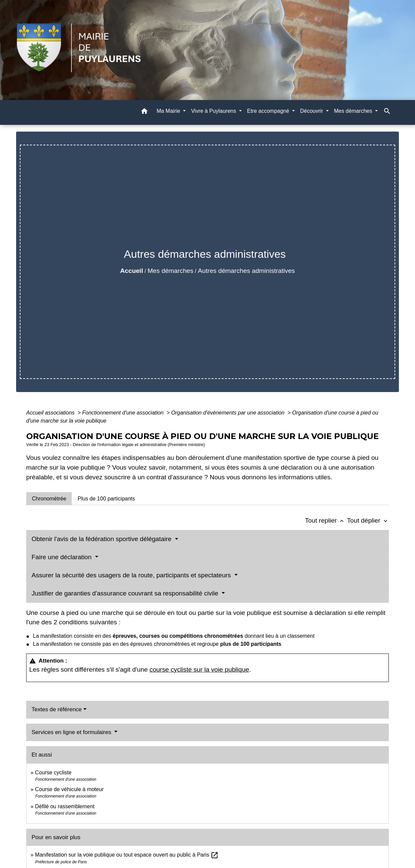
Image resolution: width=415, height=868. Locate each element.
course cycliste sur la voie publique (199, 669)
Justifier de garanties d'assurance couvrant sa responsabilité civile (126, 593)
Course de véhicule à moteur (69, 789)
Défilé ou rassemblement (65, 806)
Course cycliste (53, 773)
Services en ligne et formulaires (72, 732)
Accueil (132, 271)
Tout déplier (368, 520)
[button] (144, 112)
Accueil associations (51, 413)
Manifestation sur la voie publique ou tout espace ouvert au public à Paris (127, 855)
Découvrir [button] (312, 111)
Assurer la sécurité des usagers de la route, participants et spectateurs (132, 575)
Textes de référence (57, 709)
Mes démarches (170, 271)
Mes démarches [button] (354, 111)
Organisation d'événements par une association (229, 413)
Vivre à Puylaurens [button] (214, 111)
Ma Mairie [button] (169, 111)
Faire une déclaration (62, 557)
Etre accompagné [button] (269, 111)
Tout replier (326, 520)
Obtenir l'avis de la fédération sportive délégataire (102, 539)
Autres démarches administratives (246, 271)
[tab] (49, 498)
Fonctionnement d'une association (124, 413)
